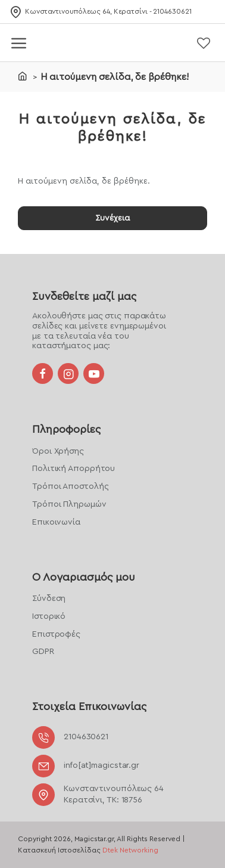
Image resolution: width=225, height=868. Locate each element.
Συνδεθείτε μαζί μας (84, 296)
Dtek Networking (130, 850)
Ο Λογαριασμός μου (84, 577)
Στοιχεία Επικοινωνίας (89, 706)
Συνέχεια (112, 218)
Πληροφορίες (66, 429)
